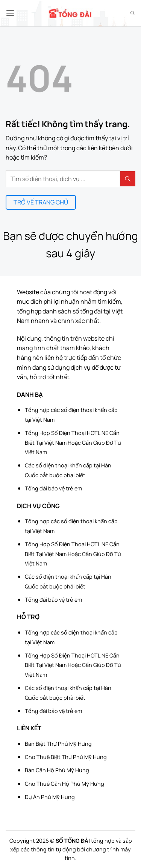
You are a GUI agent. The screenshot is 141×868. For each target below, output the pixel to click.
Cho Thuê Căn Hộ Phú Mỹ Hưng (64, 784)
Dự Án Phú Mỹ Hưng (50, 797)
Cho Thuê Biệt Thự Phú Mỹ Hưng (66, 757)
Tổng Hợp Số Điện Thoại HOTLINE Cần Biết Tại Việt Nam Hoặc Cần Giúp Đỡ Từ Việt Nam (73, 442)
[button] (10, 13)
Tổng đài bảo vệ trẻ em (53, 488)
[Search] (133, 13)
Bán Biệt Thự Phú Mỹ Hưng (58, 744)
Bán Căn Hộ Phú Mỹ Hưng (57, 770)
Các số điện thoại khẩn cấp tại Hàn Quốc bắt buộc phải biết (68, 470)
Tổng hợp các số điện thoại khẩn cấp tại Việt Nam (71, 415)
